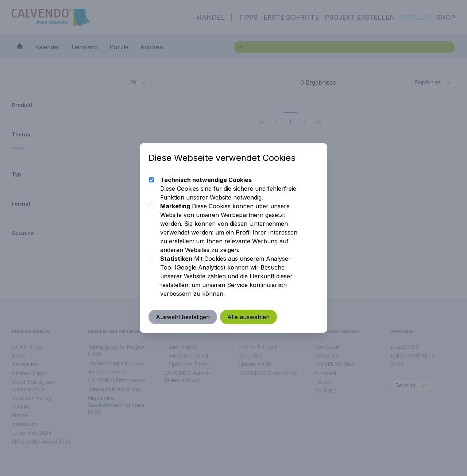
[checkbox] (152, 180)
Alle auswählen (249, 317)
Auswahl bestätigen (183, 317)
